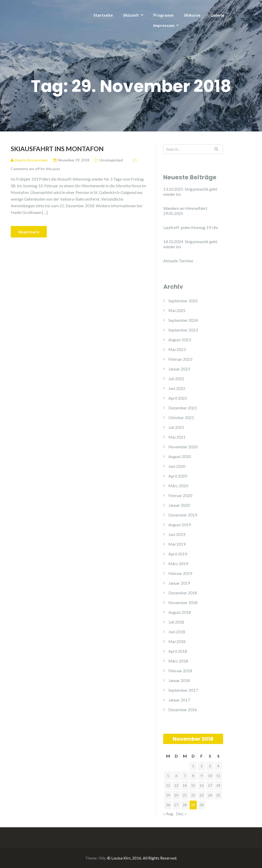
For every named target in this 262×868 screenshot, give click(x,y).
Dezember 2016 (183, 710)
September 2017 (183, 690)
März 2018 (178, 661)
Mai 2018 (177, 641)
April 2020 (178, 476)
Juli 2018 (176, 622)
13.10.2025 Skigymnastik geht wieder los (190, 192)
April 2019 (178, 554)
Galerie (217, 15)
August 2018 (180, 612)
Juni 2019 (177, 534)
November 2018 (183, 602)
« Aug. (168, 814)
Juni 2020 (177, 466)
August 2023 (180, 340)
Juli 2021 (176, 427)
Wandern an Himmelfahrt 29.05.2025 (185, 211)
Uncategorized (111, 160)
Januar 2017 (179, 700)
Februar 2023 (180, 359)
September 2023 (183, 330)
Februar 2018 (180, 671)
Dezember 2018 (183, 593)
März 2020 (178, 486)
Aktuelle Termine (178, 261)
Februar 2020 (180, 495)
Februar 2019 (180, 573)
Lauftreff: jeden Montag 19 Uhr (191, 227)
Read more (29, 232)
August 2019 (180, 525)
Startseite (103, 15)
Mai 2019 (177, 544)
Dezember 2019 (183, 515)
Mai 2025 (177, 310)
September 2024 (183, 320)
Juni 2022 (177, 388)
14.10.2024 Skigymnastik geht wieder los (190, 244)
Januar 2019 (179, 583)
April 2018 (178, 651)
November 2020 (183, 447)
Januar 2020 (179, 505)
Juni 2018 (177, 632)
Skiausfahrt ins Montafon (57, 149)
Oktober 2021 (181, 417)
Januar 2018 (179, 680)
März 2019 (178, 564)
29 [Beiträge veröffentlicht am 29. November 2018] (193, 805)
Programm (163, 15)
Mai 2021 (177, 437)
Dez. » (181, 814)
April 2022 (178, 398)
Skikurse (192, 15)
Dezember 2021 (183, 408)
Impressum (164, 25)
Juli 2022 (176, 379)
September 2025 (183, 301)
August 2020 (180, 456)
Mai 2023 (177, 349)
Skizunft (131, 15)
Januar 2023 (179, 369)
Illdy (102, 858)
